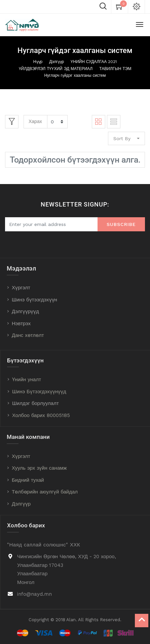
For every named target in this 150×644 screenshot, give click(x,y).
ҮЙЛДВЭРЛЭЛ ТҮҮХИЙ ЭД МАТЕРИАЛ (56, 69)
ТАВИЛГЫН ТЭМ (115, 69)
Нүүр (38, 62)
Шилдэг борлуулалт (35, 403)
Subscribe (121, 224)
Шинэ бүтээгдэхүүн (34, 300)
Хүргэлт (21, 288)
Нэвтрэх (21, 324)
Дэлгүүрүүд (25, 311)
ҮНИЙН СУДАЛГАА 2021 (94, 62)
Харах (35, 121)
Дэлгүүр (57, 62)
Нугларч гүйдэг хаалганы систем (75, 75)
